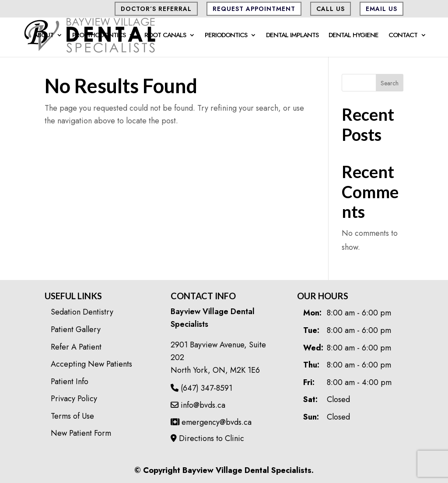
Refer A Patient (76, 347)
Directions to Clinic (207, 438)
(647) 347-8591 (201, 388)
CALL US (331, 9)
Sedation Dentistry (82, 312)
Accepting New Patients (91, 364)
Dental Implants (292, 36)
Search (390, 83)
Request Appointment (254, 9)
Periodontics (226, 36)
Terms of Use (72, 416)
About (44, 36)
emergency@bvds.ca (211, 422)
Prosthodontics (99, 36)
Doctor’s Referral (156, 9)
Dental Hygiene (353, 36)
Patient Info (70, 381)
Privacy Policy (74, 399)
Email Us (381, 9)
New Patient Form (81, 433)
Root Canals (165, 36)
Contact (403, 36)
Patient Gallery (76, 329)
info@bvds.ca (198, 405)
